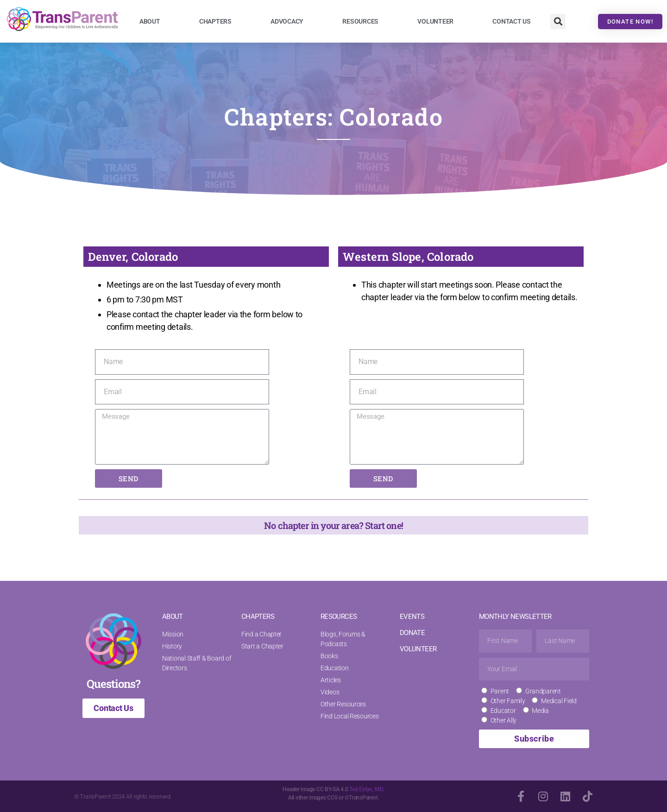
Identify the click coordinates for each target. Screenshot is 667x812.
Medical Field (559, 701)
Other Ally (503, 720)
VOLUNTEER (418, 649)
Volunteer (435, 21)
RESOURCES (339, 617)
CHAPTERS (258, 617)
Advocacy (287, 21)
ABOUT (173, 617)
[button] (558, 22)
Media (540, 711)
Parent (500, 691)
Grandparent (543, 691)
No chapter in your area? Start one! (333, 525)
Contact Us (511, 21)
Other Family (508, 701)
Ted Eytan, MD (366, 789)
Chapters (215, 21)
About (150, 21)
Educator (503, 711)
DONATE (412, 633)
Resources (360, 21)
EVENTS (412, 617)
